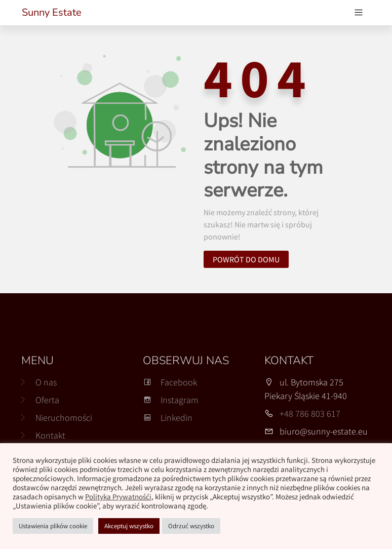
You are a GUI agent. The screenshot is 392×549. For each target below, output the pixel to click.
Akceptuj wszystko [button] (129, 526)
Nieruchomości (64, 418)
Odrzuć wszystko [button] (191, 526)
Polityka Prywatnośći (118, 497)
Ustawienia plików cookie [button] (53, 526)
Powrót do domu (246, 259)
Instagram (171, 400)
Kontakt (50, 435)
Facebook (170, 382)
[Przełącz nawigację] (359, 13)
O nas (46, 382)
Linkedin (168, 418)
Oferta (47, 400)
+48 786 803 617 (310, 414)
